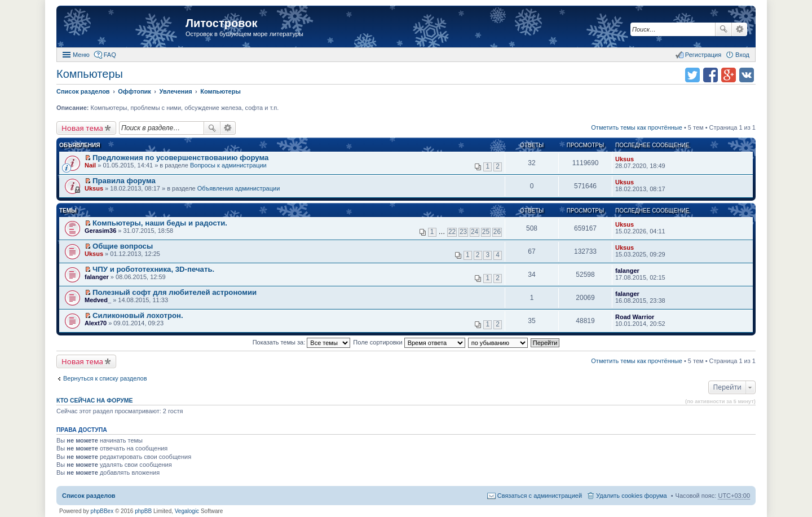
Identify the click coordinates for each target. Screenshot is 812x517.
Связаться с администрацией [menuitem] (540, 496)
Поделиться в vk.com (747, 75)
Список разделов (89, 496)
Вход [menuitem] (742, 55)
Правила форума (124, 181)
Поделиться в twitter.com (692, 75)
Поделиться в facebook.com (710, 75)
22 (452, 232)
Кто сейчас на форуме (95, 400)
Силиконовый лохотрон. (138, 315)
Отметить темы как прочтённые (637, 127)
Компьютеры (90, 74)
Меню (81, 55)
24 (475, 232)
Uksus (625, 159)
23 (463, 232)
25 (486, 232)
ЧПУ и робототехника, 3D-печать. (153, 269)
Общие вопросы (123, 246)
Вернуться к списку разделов (105, 378)
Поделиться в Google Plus (729, 75)
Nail (90, 165)
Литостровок (221, 23)
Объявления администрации (239, 188)
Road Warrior (635, 317)
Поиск (723, 29)
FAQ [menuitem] (110, 55)
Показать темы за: (302, 342)
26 (497, 232)
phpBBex (102, 511)
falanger (97, 277)
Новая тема (82, 128)
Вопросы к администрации (228, 165)
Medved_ (98, 300)
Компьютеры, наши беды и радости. (160, 223)
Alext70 (96, 323)
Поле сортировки (409, 342)
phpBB (143, 511)
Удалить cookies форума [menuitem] (632, 496)
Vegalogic (187, 511)
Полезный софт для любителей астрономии (175, 292)
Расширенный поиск (740, 29)
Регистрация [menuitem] (703, 55)
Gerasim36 (100, 231)
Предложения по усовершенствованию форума (180, 158)
